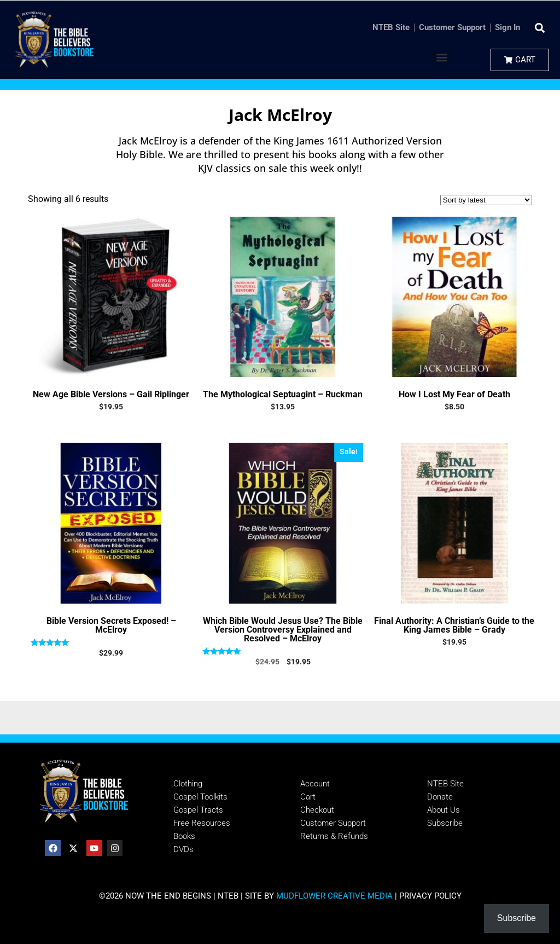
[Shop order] (486, 200)
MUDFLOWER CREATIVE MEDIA (334, 896)
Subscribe (517, 918)
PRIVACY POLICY (430, 896)
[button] (540, 28)
